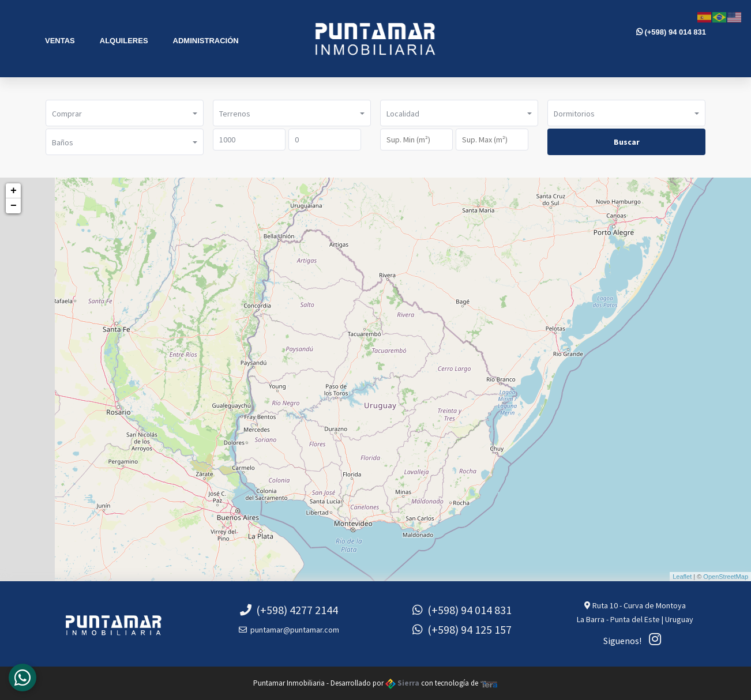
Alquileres (124, 41)
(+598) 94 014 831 (671, 32)
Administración (206, 41)
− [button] (14, 206)
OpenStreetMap (726, 577)
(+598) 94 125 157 (462, 629)
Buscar (627, 142)
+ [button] (14, 191)
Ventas (60, 41)
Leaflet (682, 577)
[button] (125, 113)
